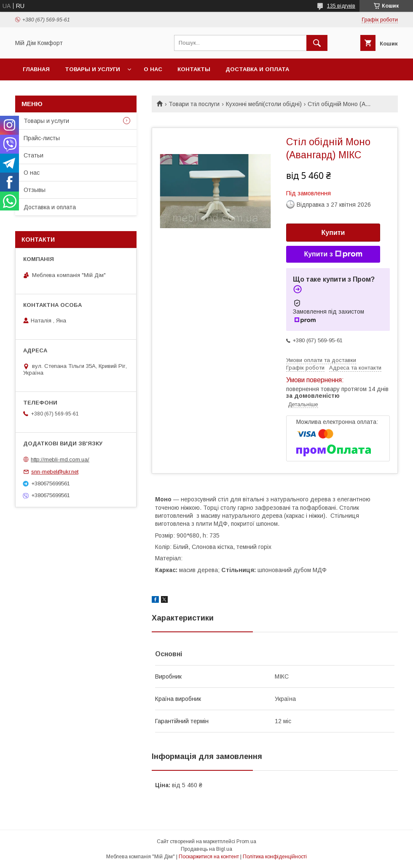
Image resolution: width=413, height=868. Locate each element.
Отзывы (35, 190)
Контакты (194, 69)
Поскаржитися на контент (209, 857)
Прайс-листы (42, 138)
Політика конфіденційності (275, 857)
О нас (153, 69)
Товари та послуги (194, 104)
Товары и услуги (93, 69)
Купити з (333, 254)
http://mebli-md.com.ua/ (60, 459)
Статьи (34, 155)
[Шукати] (317, 43)
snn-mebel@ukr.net (55, 472)
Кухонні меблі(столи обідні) (264, 104)
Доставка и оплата (257, 69)
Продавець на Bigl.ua (206, 849)
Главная (36, 69)
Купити (333, 233)
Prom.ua (246, 841)
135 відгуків (341, 6)
